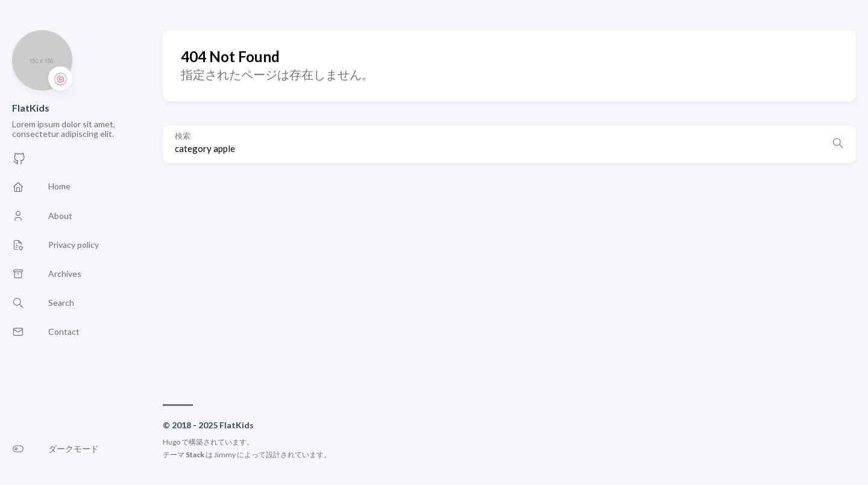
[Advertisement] (509, 277)
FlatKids (31, 108)
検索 (183, 136)
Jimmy (225, 455)
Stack (195, 455)
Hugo (171, 442)
